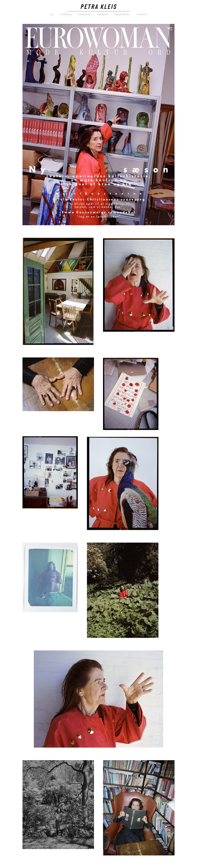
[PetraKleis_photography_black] (98, 6)
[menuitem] (52, 14)
